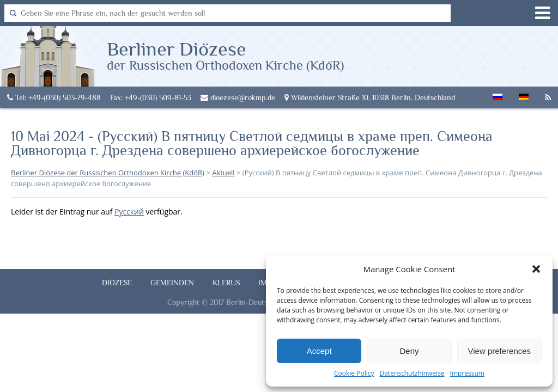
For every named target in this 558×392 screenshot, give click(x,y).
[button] (536, 269)
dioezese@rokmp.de (238, 97)
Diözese (117, 283)
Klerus (226, 283)
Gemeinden (172, 283)
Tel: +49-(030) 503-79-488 (54, 97)
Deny (409, 351)
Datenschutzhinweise (412, 373)
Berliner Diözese (225, 55)
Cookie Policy (354, 373)
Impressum (467, 373)
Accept (319, 351)
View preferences (500, 351)
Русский (129, 212)
